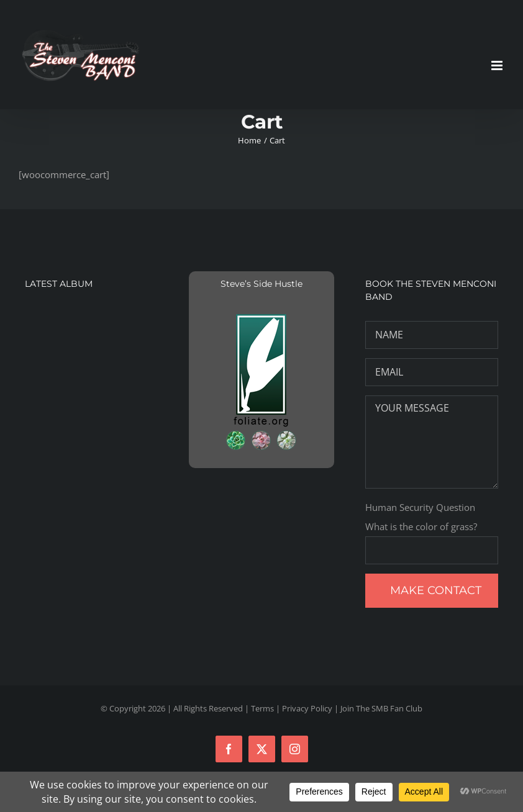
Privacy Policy (307, 708)
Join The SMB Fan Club (381, 708)
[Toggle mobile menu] (498, 65)
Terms (262, 708)
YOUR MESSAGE (432, 442)
